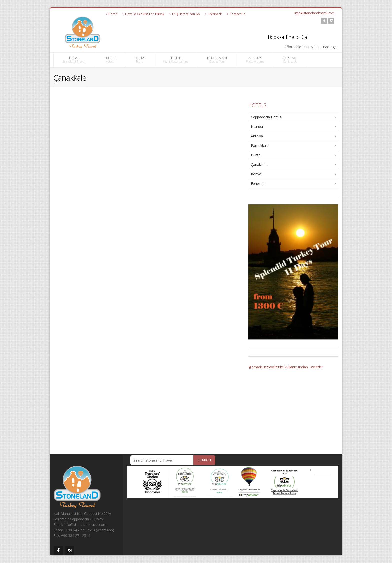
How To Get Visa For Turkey (143, 14)
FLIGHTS (176, 60)
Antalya (257, 136)
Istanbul (257, 127)
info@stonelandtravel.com (315, 13)
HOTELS (110, 60)
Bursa (256, 155)
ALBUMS (255, 60)
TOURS (140, 60)
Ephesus (258, 184)
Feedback (214, 14)
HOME (74, 60)
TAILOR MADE (217, 60)
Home (112, 14)
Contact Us (236, 14)
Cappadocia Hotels (266, 117)
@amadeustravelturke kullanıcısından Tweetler (286, 367)
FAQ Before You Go (185, 14)
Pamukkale (260, 146)
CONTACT (290, 60)
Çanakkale (259, 165)
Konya (256, 174)
